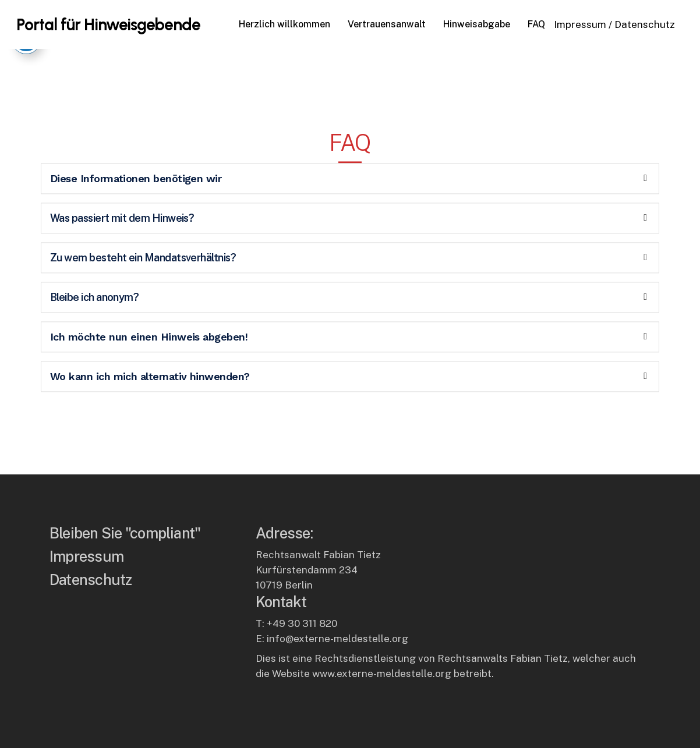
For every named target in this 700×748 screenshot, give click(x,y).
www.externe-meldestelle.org (382, 673)
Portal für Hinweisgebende (108, 24)
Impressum (580, 24)
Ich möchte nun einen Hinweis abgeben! (149, 323)
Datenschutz (645, 24)
